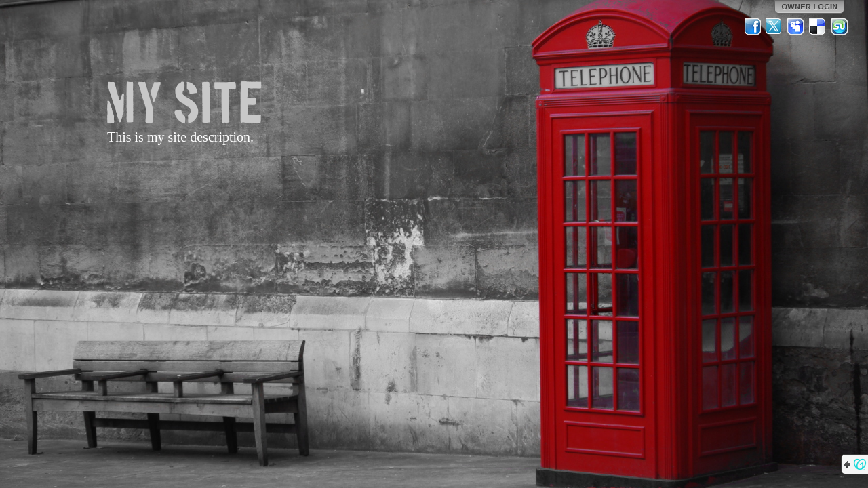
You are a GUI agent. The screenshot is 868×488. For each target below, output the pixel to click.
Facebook (753, 26)
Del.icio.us (818, 26)
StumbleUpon (840, 26)
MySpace (796, 26)
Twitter (774, 26)
